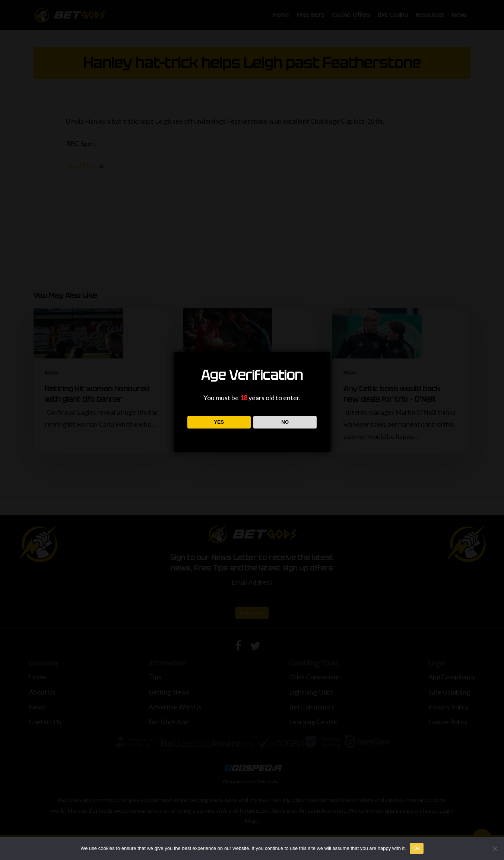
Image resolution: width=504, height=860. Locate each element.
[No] (495, 848)
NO (285, 422)
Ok (417, 848)
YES (219, 422)
